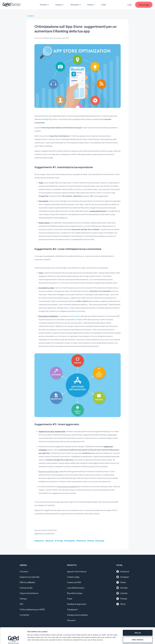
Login (130, 5)
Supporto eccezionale (30, 577)
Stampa (23, 599)
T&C (22, 604)
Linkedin (122, 593)
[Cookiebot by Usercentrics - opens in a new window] (13, 640)
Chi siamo (24, 571)
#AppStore (39, 541)
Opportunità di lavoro (29, 593)
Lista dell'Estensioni (76, 588)
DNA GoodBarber (27, 582)
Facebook (123, 572)
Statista (45, 116)
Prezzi (104, 5)
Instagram (123, 577)
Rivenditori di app (75, 593)
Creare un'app (73, 577)
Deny (138, 630)
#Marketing (81, 541)
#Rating (91, 541)
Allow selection (138, 624)
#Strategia (100, 541)
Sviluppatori (72, 609)
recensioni (76, 316)
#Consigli (59, 541)
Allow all (138, 617)
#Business (49, 541)
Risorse (91, 5)
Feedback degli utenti (77, 604)
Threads (122, 599)
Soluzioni (60, 5)
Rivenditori (76, 5)
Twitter (121, 582)
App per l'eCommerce (77, 571)
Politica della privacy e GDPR (32, 609)
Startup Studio (26, 588)
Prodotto (45, 5)
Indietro (31, 16)
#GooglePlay (70, 541)
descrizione (55, 201)
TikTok (121, 604)
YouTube (122, 588)
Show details (109, 640)
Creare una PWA (74, 582)
